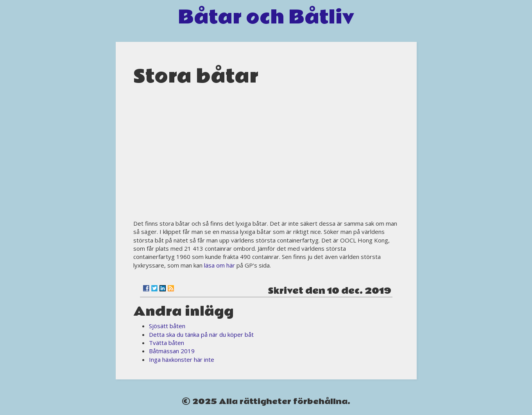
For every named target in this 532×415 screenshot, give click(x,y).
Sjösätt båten (167, 326)
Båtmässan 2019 (172, 351)
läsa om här (219, 265)
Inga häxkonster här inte (182, 359)
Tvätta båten (167, 343)
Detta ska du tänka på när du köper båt (201, 334)
